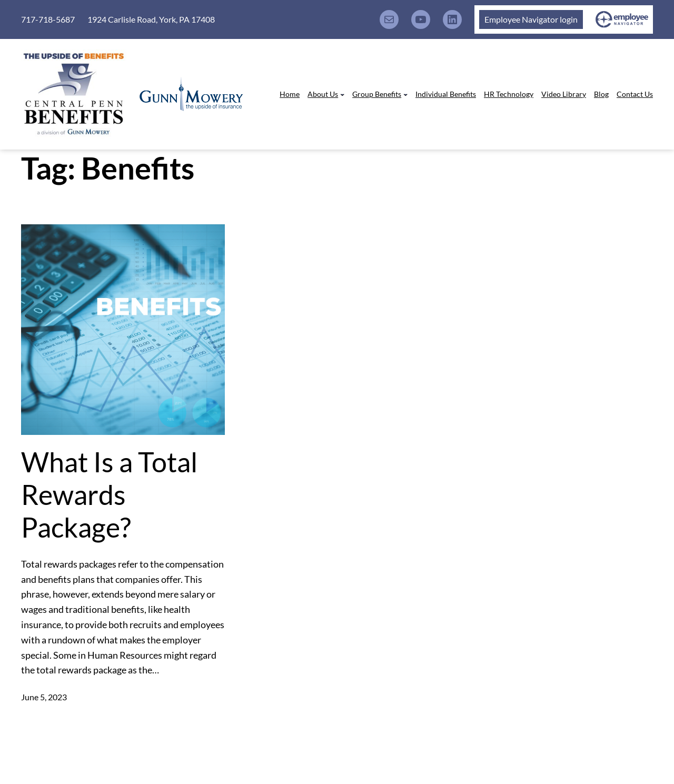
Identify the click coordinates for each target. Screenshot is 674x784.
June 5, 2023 (44, 697)
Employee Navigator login (531, 19)
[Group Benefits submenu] (405, 94)
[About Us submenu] (342, 94)
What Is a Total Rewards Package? (109, 495)
